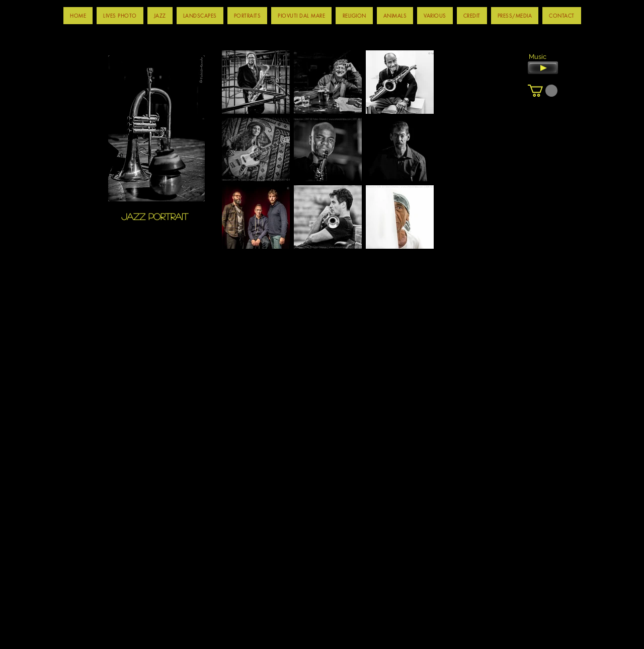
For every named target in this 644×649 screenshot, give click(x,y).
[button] (160, 16)
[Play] (543, 68)
